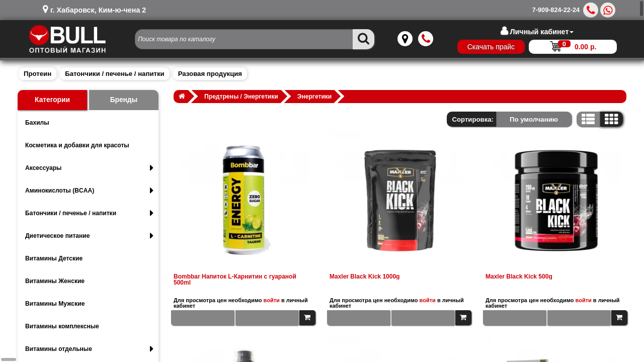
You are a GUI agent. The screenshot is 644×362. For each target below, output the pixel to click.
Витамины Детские (54, 258)
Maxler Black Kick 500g (519, 277)
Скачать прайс (481, 47)
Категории (52, 100)
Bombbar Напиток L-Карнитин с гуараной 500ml (235, 280)
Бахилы (37, 123)
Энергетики (314, 97)
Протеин (37, 74)
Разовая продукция (210, 74)
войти (272, 300)
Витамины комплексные (62, 326)
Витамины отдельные (89, 349)
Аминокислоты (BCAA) (89, 191)
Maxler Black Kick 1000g (365, 277)
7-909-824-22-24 (556, 10)
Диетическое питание (89, 236)
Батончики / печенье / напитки (114, 74)
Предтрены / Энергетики (241, 97)
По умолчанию (534, 119)
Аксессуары (89, 168)
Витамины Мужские (55, 304)
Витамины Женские (55, 281)
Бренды (124, 100)
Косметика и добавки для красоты (77, 145)
